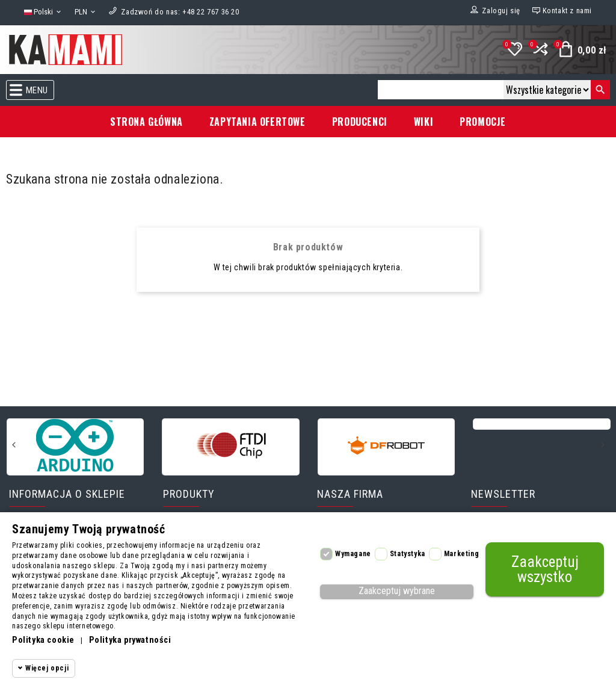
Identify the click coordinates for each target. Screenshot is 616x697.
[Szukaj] (441, 90)
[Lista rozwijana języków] (43, 12)
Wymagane (353, 554)
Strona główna (146, 122)
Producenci (360, 122)
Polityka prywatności (130, 640)
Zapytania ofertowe (257, 122)
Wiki (423, 122)
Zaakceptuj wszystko (545, 569)
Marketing (461, 554)
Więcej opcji (47, 668)
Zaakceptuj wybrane (397, 591)
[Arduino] (75, 446)
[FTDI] (231, 446)
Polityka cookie (43, 640)
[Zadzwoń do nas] (180, 12)
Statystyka (408, 554)
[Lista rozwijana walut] (86, 12)
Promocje (483, 122)
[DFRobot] (387, 446)
